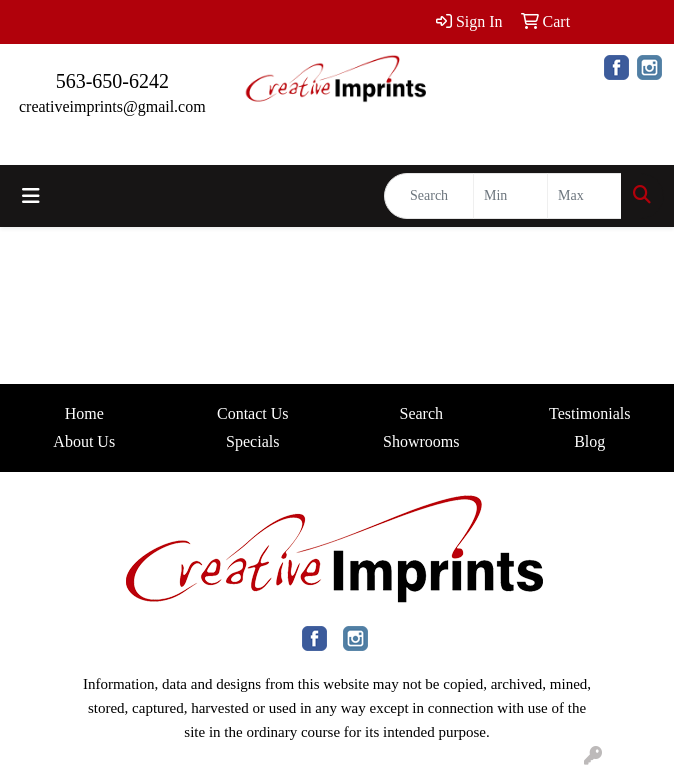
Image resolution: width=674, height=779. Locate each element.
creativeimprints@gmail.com (112, 106)
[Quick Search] (429, 196)
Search (421, 413)
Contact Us (253, 413)
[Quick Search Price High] (584, 196)
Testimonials (590, 413)
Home (84, 413)
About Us (84, 441)
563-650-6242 (112, 81)
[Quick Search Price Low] (510, 196)
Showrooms (421, 441)
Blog (589, 441)
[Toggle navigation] (31, 196)
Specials (252, 441)
